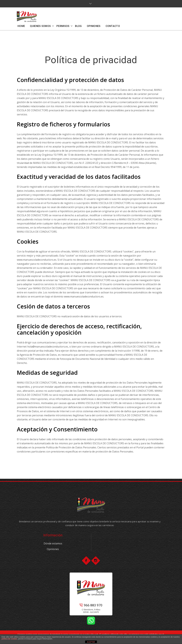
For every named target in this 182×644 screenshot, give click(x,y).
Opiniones (53, 549)
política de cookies (9, 639)
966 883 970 (91, 605)
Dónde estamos (53, 543)
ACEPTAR (91, 642)
